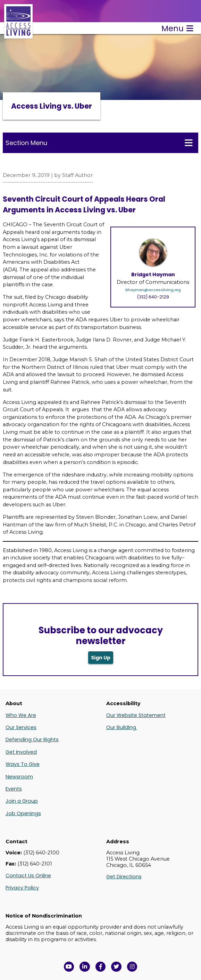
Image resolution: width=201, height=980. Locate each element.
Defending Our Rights (32, 740)
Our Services (21, 727)
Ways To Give (23, 764)
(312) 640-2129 (153, 297)
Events (14, 789)
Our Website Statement (136, 715)
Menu (177, 28)
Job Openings (23, 813)
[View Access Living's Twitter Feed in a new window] (116, 967)
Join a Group (22, 801)
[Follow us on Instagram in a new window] (132, 967)
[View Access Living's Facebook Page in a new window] (101, 967)
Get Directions (124, 877)
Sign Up (101, 658)
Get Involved (21, 752)
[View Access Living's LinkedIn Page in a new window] (85, 967)
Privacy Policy (22, 888)
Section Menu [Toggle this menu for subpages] (99, 143)
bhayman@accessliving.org (153, 290)
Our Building (122, 727)
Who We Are (21, 715)
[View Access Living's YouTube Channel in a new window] (69, 967)
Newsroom (19, 777)
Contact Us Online (28, 876)
